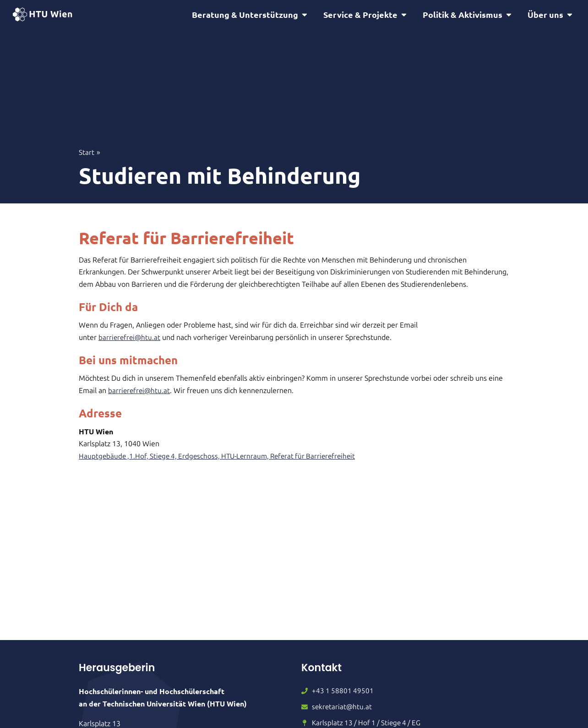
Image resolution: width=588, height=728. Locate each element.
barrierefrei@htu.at (130, 339)
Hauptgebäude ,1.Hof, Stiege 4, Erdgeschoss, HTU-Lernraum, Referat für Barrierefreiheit (223, 457)
